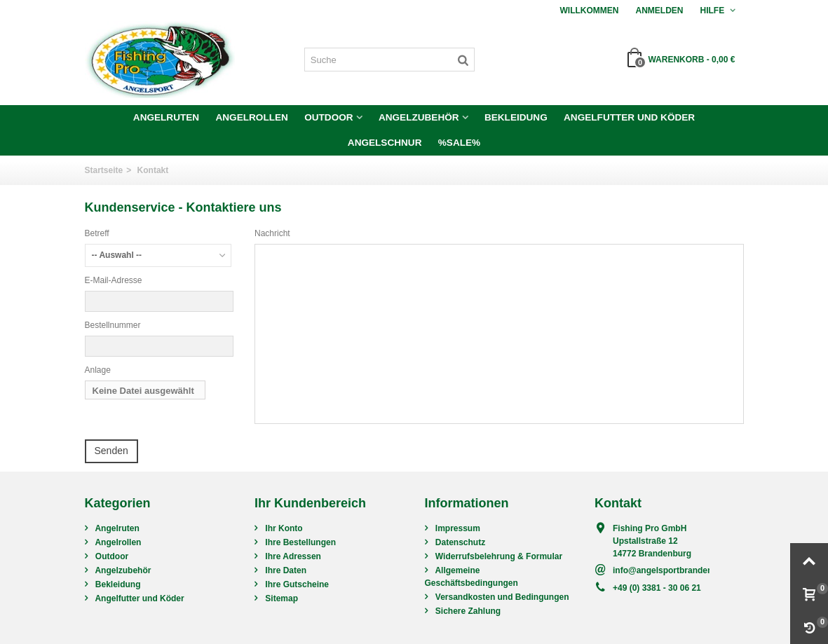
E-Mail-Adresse (114, 280)
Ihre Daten (285, 570)
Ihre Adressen (292, 556)
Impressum (457, 528)
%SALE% (459, 143)
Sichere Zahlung (467, 611)
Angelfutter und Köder (629, 117)
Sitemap (280, 598)
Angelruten (166, 117)
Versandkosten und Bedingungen (501, 597)
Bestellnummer (113, 325)
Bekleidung (516, 117)
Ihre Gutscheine (296, 584)
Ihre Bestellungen (299, 542)
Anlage (98, 370)
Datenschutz (460, 542)
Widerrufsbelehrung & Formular (498, 556)
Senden (111, 451)
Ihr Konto (283, 528)
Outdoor (328, 117)
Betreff (97, 233)
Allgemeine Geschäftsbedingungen (471, 577)
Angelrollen (251, 117)
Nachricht (272, 233)
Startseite (104, 170)
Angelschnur (385, 143)
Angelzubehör (419, 117)
